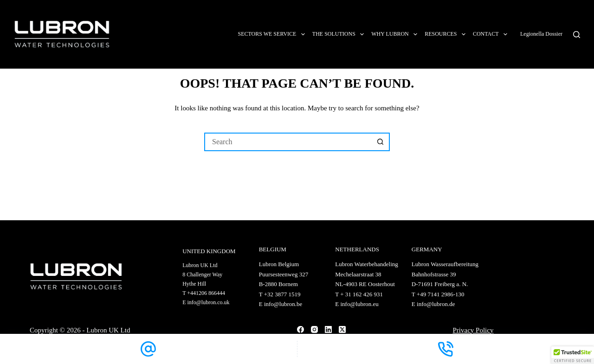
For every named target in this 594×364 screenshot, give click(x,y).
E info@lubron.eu (357, 304)
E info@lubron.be (281, 304)
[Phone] (446, 349)
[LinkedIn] (328, 329)
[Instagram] (314, 329)
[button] (573, 355)
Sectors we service (273, 34)
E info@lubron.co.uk (206, 302)
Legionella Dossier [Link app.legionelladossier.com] (542, 34)
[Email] (148, 349)
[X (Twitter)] (342, 329)
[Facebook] (300, 329)
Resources (447, 34)
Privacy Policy (473, 330)
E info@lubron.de (433, 304)
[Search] (577, 35)
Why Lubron (396, 34)
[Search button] (381, 142)
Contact (492, 34)
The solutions (340, 34)
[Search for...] (288, 142)
